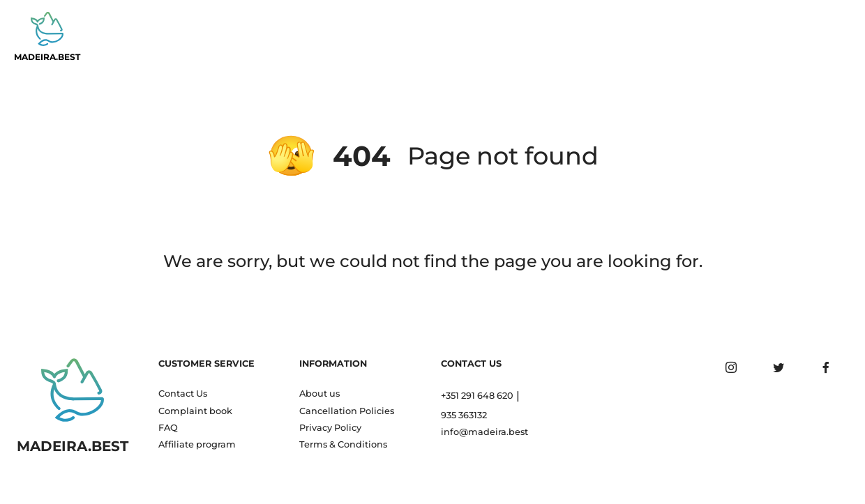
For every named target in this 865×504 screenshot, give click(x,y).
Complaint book (195, 411)
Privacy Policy (330, 428)
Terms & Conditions (343, 444)
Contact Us (183, 394)
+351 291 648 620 (477, 396)
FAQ (168, 428)
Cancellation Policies (347, 411)
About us (319, 394)
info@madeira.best (484, 432)
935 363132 (464, 415)
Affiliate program (197, 444)
